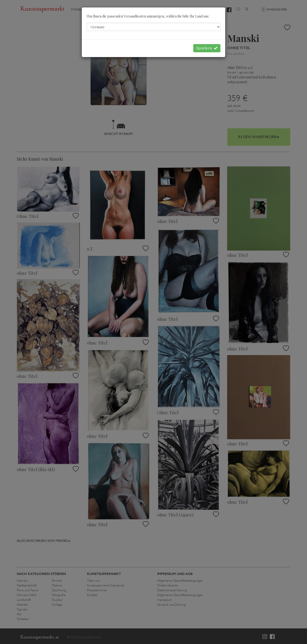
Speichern (207, 48)
